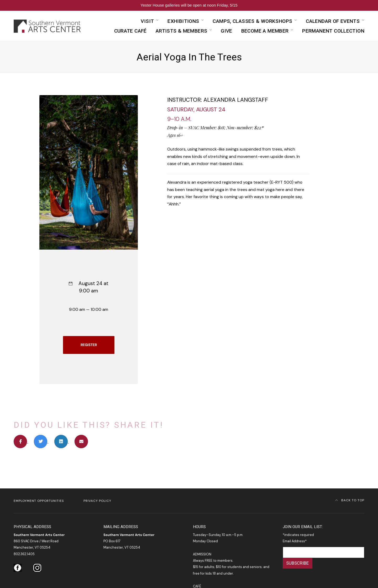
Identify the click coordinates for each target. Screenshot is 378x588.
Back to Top (350, 500)
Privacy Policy (97, 501)
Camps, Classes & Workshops (252, 21)
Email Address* (295, 541)
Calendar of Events (333, 21)
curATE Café (130, 31)
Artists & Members (182, 31)
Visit (147, 21)
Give (227, 31)
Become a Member (265, 31)
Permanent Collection (333, 31)
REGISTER (89, 345)
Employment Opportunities (39, 501)
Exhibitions (183, 21)
